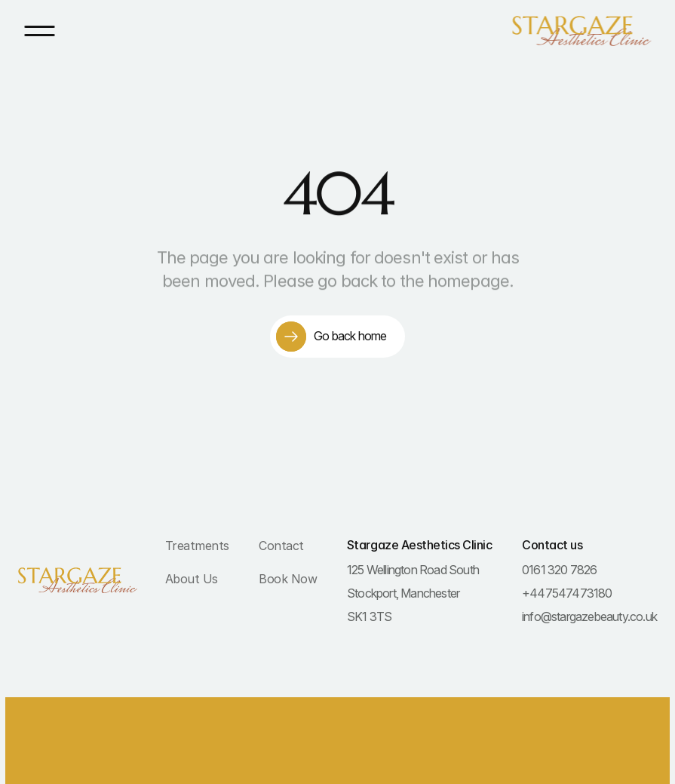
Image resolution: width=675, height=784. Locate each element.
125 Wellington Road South (413, 570)
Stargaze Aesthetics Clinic (420, 545)
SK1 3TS (369, 616)
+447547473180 (567, 593)
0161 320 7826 (560, 570)
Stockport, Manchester (403, 593)
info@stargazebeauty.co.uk (589, 616)
